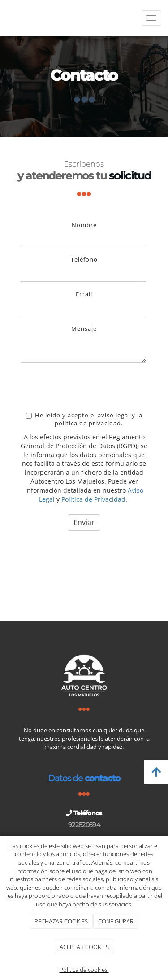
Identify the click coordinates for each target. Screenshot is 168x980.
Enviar (84, 522)
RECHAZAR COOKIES (61, 921)
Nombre (84, 225)
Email (84, 294)
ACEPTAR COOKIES (84, 947)
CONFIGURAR (116, 921)
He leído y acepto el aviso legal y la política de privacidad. (84, 419)
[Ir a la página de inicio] (4, 18)
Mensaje (84, 328)
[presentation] (89, 387)
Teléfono (84, 259)
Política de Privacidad (93, 499)
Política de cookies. (84, 970)
